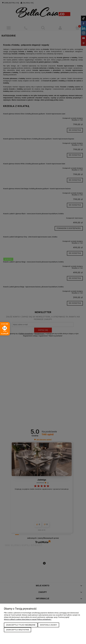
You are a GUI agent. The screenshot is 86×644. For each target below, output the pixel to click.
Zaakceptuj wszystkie (18, 630)
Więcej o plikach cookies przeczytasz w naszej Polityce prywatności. (28, 619)
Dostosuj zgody (48, 625)
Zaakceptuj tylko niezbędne (21, 625)
